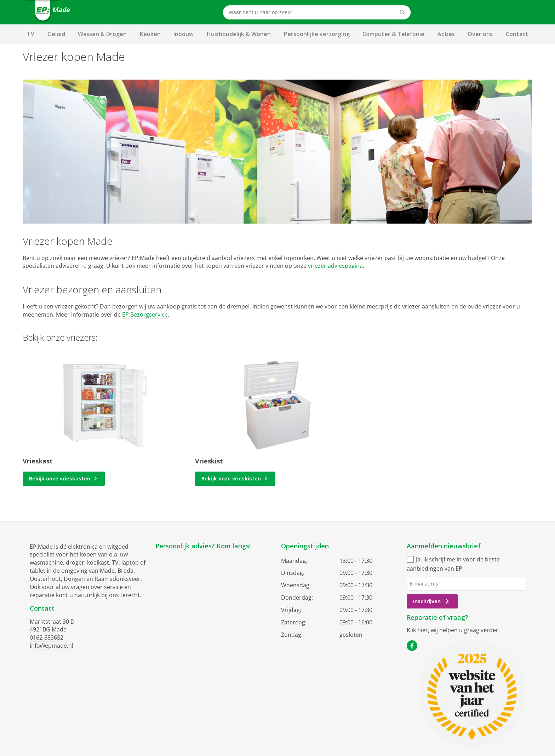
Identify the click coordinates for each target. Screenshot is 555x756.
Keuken (150, 34)
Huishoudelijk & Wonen (239, 34)
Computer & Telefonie (393, 34)
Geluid (56, 34)
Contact (517, 34)
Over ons (480, 34)
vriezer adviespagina (335, 266)
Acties (446, 34)
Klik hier (417, 630)
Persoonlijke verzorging (317, 34)
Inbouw (184, 34)
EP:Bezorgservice (145, 314)
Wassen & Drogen (102, 34)
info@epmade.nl (52, 646)
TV (31, 34)
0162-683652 (47, 637)
